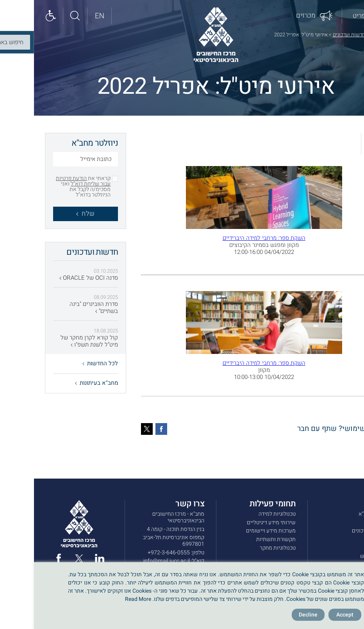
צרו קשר (344, 548)
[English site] (66, 16)
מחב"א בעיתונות (62, 383)
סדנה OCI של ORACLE (55, 278)
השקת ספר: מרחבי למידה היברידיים (230, 238)
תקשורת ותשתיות (242, 539)
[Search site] (42, 16)
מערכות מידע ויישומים (237, 531)
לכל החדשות (66, 363)
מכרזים (345, 539)
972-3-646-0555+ (135, 553)
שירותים (344, 523)
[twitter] (45, 558)
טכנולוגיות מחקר (244, 548)
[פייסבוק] (127, 429)
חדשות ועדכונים (315, 35)
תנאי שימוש (340, 556)
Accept (311, 615)
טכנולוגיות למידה (243, 514)
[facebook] (25, 558)
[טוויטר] (113, 429)
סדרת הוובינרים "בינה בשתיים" (60, 308)
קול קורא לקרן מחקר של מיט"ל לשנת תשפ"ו (55, 341)
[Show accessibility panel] (18, 16)
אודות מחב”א (339, 514)
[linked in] (66, 558)
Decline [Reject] (274, 615)
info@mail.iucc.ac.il (133, 561)
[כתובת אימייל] (52, 160)
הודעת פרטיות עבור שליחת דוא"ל (49, 181)
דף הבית (345, 35)
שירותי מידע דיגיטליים (237, 523)
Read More (104, 599)
